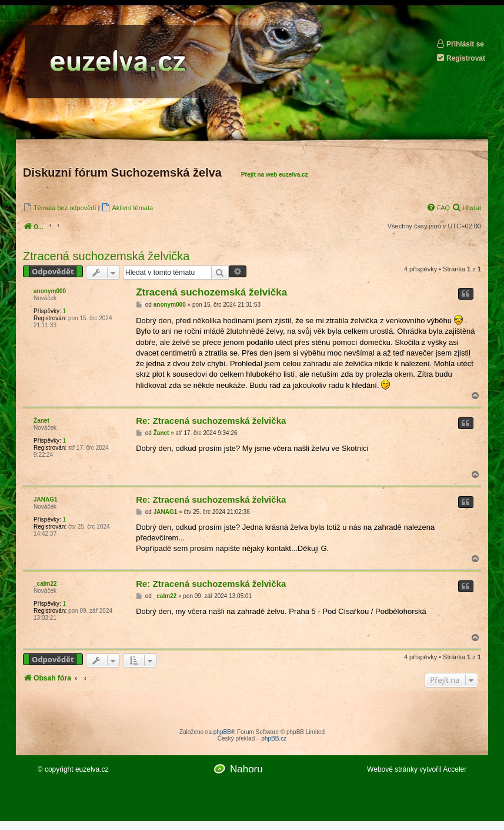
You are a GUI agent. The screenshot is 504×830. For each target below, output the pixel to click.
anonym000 (50, 291)
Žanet (41, 421)
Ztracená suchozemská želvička (106, 256)
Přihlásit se (460, 44)
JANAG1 (46, 499)
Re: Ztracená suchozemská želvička (211, 421)
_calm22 (45, 584)
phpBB (222, 732)
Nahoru (246, 769)
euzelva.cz (92, 769)
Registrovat (460, 58)
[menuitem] (59, 207)
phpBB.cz (274, 738)
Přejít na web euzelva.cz (275, 175)
